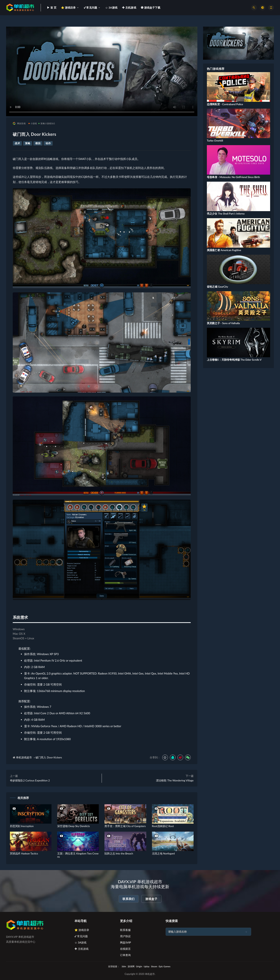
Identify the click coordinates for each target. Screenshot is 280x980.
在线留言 (125, 949)
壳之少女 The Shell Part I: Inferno (226, 214)
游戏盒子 (151, 899)
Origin (139, 966)
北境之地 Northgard (163, 853)
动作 (48, 143)
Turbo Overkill (215, 140)
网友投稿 (19, 123)
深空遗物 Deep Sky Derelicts (73, 826)
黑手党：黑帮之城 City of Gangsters (125, 826)
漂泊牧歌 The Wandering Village (175, 780)
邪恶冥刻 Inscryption (22, 826)
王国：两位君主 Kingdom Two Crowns (78, 855)
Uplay (146, 966)
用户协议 (125, 936)
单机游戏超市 (24, 757)
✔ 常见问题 (81, 936)
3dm (124, 966)
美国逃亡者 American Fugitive (224, 250)
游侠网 (131, 966)
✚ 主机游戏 (81, 949)
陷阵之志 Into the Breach (119, 853)
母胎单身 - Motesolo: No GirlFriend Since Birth (233, 177)
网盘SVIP (125, 942)
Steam (154, 966)
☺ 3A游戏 (81, 942)
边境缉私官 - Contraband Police (225, 104)
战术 (17, 143)
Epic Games (165, 966)
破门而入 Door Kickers (49, 757)
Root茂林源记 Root (163, 826)
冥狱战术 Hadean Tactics (24, 853)
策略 (28, 143)
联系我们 (129, 899)
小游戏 (33, 123)
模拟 (38, 143)
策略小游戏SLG (47, 123)
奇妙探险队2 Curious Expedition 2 (30, 780)
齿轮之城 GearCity (218, 287)
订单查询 (125, 955)
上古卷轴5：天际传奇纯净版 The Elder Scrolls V (234, 360)
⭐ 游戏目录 (82, 930)
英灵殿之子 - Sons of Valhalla (223, 323)
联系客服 (125, 930)
